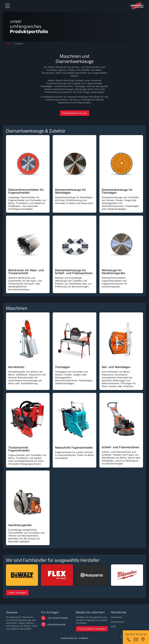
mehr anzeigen (17, 593)
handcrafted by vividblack (75, 638)
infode (56, 624)
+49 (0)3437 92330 (57, 618)
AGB (113, 626)
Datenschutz (118, 622)
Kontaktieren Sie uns (74, 113)
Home (9, 43)
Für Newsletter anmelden (92, 629)
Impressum (117, 617)
